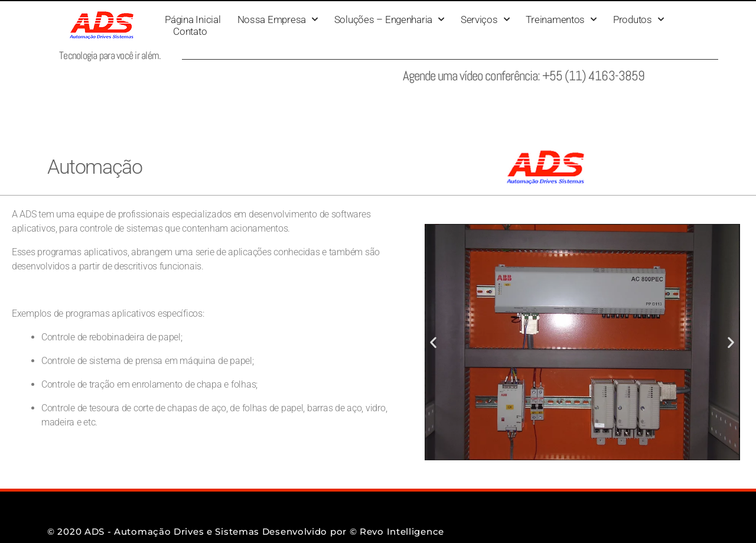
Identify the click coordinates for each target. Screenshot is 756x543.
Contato (190, 31)
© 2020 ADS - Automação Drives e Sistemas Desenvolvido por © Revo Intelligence (246, 531)
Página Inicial (193, 19)
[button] (433, 342)
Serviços (485, 19)
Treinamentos (561, 19)
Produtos (638, 19)
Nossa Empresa (278, 19)
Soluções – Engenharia (389, 19)
